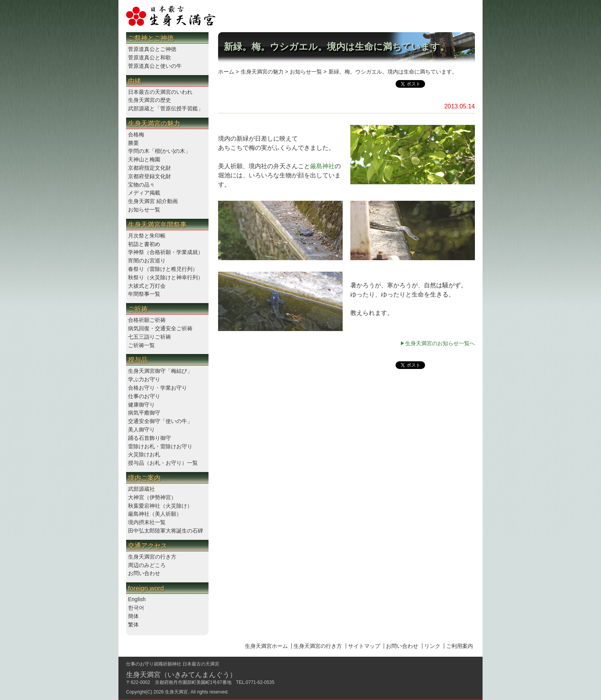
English (137, 599)
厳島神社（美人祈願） (155, 514)
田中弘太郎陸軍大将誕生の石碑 (166, 531)
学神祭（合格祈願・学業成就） (166, 252)
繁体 (133, 625)
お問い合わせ (144, 573)
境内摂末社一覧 (147, 522)
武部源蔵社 (141, 489)
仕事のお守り (144, 396)
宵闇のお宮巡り (147, 261)
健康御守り (141, 405)
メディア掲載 (144, 193)
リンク (432, 646)
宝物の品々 (141, 185)
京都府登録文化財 (149, 176)
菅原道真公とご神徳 (152, 49)
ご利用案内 (460, 646)
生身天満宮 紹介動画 (153, 201)
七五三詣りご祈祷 (149, 337)
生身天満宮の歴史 (149, 100)
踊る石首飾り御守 (149, 438)
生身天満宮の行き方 (152, 557)
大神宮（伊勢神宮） (152, 497)
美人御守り (141, 430)
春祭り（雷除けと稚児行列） (163, 269)
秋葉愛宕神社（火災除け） (160, 506)
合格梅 (136, 134)
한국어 (136, 608)
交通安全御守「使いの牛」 (160, 421)
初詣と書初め (144, 244)
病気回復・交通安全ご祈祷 (160, 328)
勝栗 (133, 143)
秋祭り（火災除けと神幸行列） (166, 277)
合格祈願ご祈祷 (147, 320)
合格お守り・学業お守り (158, 388)
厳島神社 (322, 166)
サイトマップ (364, 646)
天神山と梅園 (144, 159)
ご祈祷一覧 (141, 345)
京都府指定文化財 (149, 168)
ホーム (226, 72)
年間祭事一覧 (144, 294)
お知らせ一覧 (144, 210)
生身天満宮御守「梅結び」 (160, 371)
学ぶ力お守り (144, 379)
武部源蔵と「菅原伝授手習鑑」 (166, 108)
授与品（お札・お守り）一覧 (163, 463)
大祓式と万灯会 (147, 286)
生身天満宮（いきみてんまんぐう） (181, 675)
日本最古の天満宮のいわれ (160, 92)
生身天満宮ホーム (266, 646)
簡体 (133, 616)
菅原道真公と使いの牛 (155, 66)
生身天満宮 (176, 692)
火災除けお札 (144, 454)
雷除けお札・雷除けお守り (160, 446)
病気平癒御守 (144, 413)
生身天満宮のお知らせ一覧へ (440, 343)
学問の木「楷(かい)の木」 (159, 151)
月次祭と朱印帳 (147, 236)
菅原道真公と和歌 (149, 57)
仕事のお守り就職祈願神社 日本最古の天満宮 (173, 664)
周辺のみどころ (147, 565)
